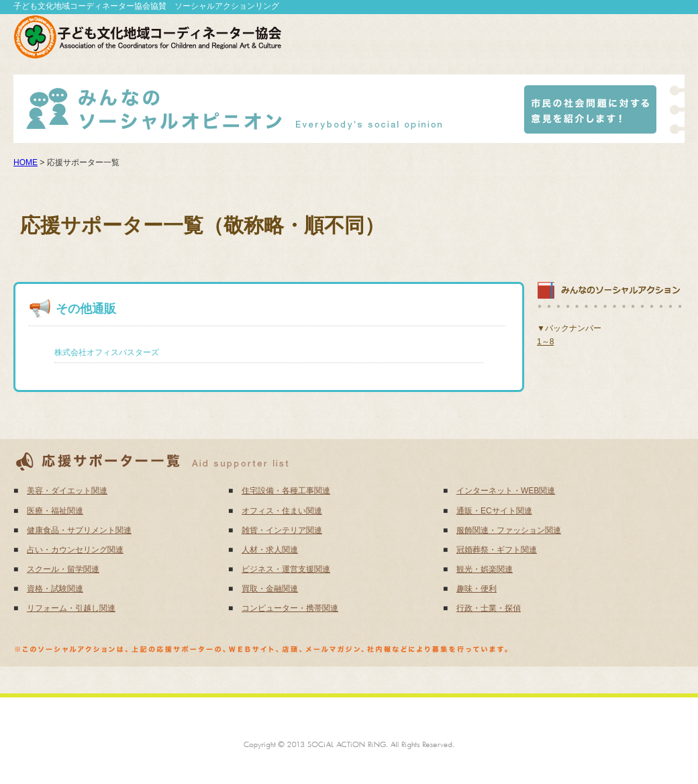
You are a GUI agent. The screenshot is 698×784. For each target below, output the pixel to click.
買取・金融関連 (270, 589)
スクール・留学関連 (63, 569)
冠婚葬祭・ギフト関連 (497, 550)
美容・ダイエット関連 (67, 491)
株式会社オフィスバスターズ (107, 352)
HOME (26, 162)
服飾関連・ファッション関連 (509, 530)
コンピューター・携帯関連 (290, 608)
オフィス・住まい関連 (282, 511)
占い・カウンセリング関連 (75, 550)
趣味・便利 (477, 589)
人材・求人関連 (270, 550)
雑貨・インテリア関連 (282, 530)
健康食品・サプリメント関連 (79, 530)
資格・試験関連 (55, 589)
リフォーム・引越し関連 (71, 608)
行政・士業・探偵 (489, 608)
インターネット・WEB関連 (506, 491)
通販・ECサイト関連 (494, 511)
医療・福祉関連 (55, 511)
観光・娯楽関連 (485, 569)
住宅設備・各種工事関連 (286, 491)
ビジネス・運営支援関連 (286, 569)
